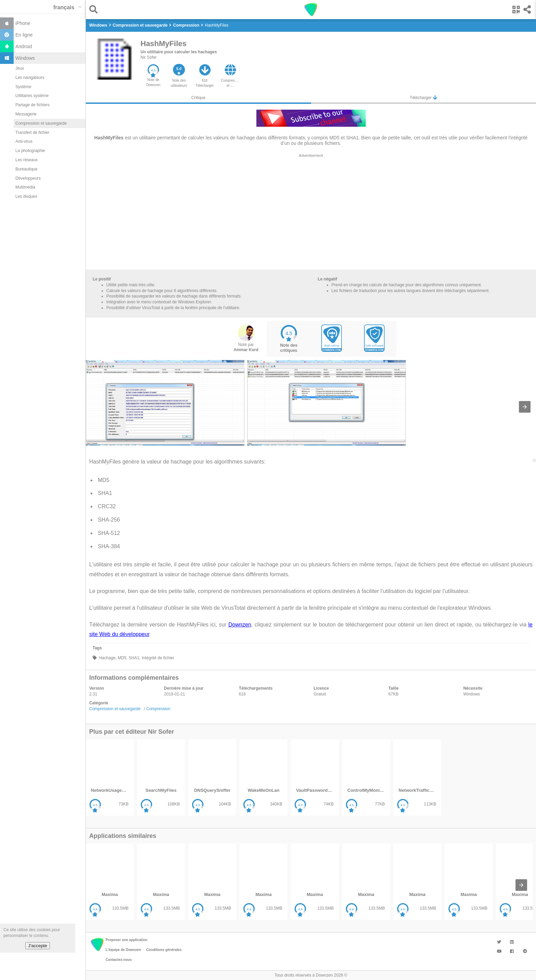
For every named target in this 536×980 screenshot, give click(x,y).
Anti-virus (24, 141)
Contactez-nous (119, 960)
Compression (158, 709)
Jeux (20, 68)
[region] (311, 213)
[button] (95, 9)
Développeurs (28, 178)
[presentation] (525, 407)
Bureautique (26, 169)
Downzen (240, 625)
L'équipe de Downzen (123, 950)
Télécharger (424, 98)
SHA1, (134, 658)
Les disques (26, 196)
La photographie (30, 151)
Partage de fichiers (32, 105)
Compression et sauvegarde (41, 123)
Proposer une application (126, 940)
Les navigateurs (30, 78)
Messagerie (26, 114)
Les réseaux (26, 160)
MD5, (122, 658)
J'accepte (38, 946)
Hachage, (107, 658)
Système (23, 87)
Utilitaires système (32, 96)
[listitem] (110, 778)
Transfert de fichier (32, 133)
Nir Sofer (149, 57)
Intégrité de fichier (157, 658)
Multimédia (25, 187)
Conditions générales (164, 950)
